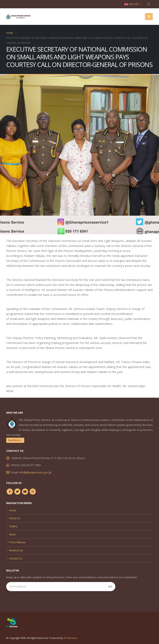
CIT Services (70, 636)
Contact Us (16, 557)
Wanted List (16, 549)
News (13, 533)
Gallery (13, 526)
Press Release (18, 541)
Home (13, 510)
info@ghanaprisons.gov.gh (36, 472)
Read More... (15, 440)
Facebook (10, 491)
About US (15, 518)
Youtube (25, 491)
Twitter (17, 491)
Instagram (33, 491)
